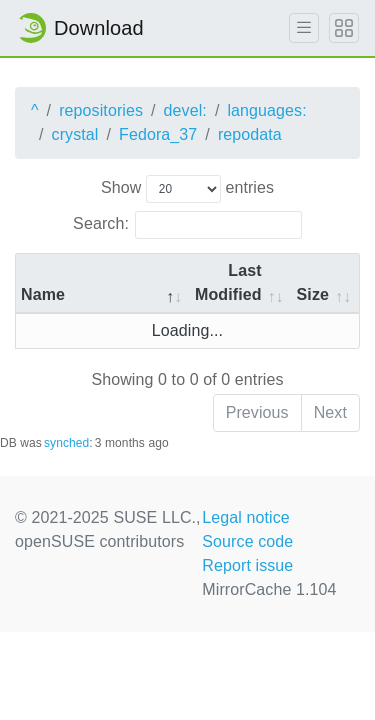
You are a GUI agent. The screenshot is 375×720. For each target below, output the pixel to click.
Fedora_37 (158, 134)
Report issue (247, 565)
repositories (101, 110)
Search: (187, 225)
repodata (250, 134)
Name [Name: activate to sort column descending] (43, 294)
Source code (247, 541)
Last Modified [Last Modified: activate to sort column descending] (228, 282)
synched (66, 443)
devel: (185, 110)
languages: (266, 110)
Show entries (187, 189)
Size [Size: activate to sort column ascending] (313, 294)
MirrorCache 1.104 (269, 589)
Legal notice (246, 517)
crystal (75, 134)
